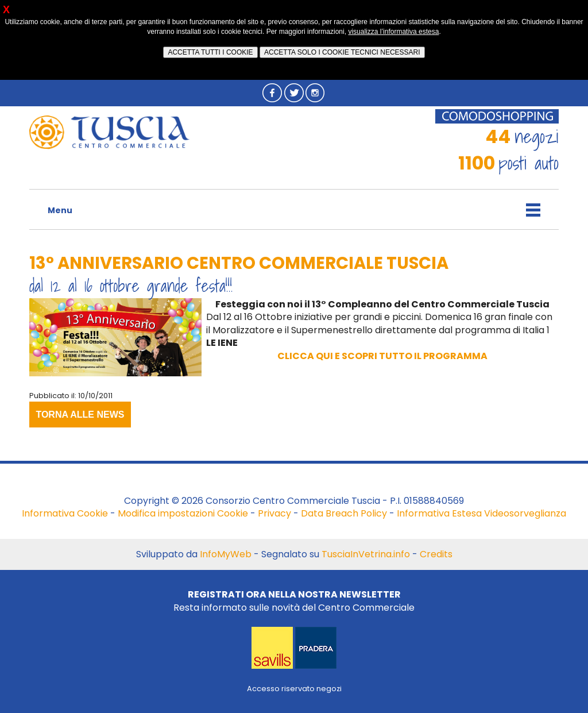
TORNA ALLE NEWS (80, 415)
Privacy (274, 513)
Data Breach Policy (344, 513)
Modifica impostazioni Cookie (183, 513)
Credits (436, 554)
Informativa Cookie (65, 513)
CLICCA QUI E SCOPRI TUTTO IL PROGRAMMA (382, 356)
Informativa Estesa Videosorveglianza (481, 513)
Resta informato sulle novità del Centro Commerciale (294, 601)
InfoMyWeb (226, 554)
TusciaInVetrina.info (366, 554)
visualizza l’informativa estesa (393, 32)
